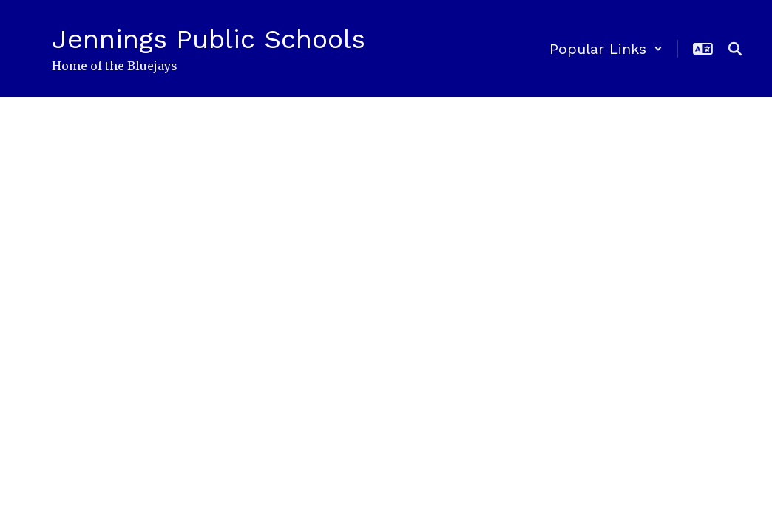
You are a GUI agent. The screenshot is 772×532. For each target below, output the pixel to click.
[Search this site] (735, 49)
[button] (606, 49)
